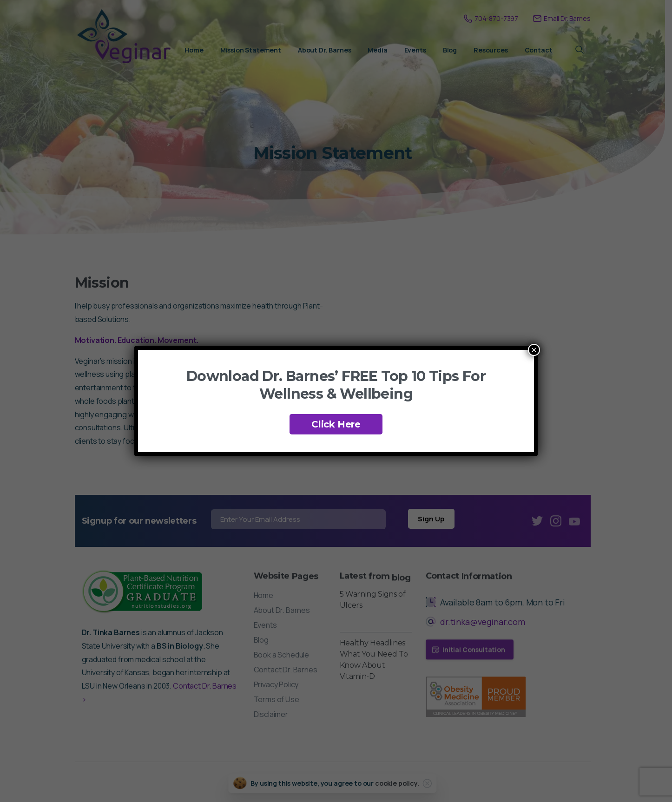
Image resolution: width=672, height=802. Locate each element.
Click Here (336, 424)
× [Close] (534, 350)
